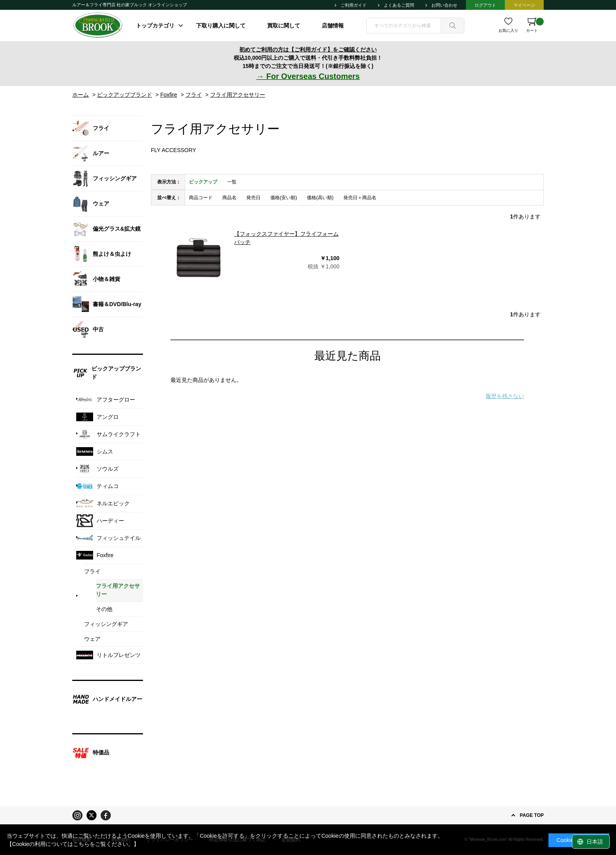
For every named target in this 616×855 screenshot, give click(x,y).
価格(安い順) (284, 198)
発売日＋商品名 (360, 198)
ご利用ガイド (354, 5)
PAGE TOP (532, 815)
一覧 (232, 182)
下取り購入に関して (221, 26)
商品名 (229, 198)
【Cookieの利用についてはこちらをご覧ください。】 (73, 844)
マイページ (524, 5)
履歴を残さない (505, 396)
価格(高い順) (320, 198)
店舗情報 (333, 26)
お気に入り (508, 30)
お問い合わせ (444, 5)
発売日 (253, 198)
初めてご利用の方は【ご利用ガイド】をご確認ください (308, 50)
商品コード (201, 198)
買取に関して (284, 26)
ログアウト (485, 5)
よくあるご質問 (399, 5)
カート (535, 25)
